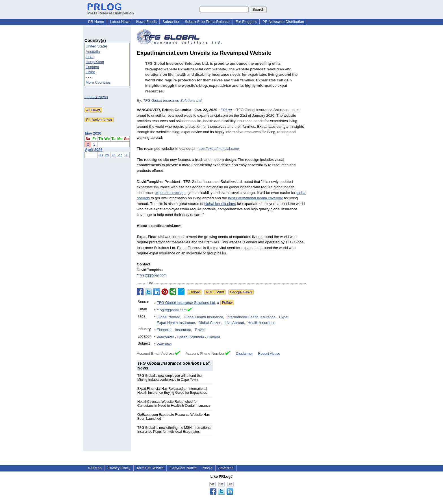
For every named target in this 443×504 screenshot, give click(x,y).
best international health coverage (256, 198)
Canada (214, 337)
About (208, 468)
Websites (164, 344)
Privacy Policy (119, 468)
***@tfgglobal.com (152, 275)
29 (107, 155)
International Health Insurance (251, 317)
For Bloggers (246, 22)
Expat (284, 317)
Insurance (183, 330)
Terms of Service (150, 468)
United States (97, 46)
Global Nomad (169, 317)
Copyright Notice (183, 468)
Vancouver (165, 337)
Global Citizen (210, 323)
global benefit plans (220, 204)
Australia (93, 52)
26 (126, 155)
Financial (164, 330)
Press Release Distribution (111, 11)
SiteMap (95, 468)
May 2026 (93, 133)
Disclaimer (244, 353)
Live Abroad (234, 323)
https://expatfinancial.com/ (218, 149)
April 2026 (94, 150)
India (90, 57)
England (92, 67)
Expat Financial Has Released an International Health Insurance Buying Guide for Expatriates (172, 391)
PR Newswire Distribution (283, 22)
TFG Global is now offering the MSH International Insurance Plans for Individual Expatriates (174, 430)
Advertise (226, 468)
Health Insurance (261, 323)
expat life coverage (170, 193)
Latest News (120, 22)
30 (101, 155)
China (90, 72)
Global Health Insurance (203, 317)
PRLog (226, 110)
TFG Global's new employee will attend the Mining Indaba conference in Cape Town (170, 378)
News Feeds (146, 22)
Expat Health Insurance (176, 323)
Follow (227, 303)
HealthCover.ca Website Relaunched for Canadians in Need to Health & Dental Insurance (174, 404)
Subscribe (171, 22)
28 (114, 155)
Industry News (96, 97)
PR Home (96, 22)
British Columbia (191, 337)
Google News (241, 292)
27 (120, 155)
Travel (199, 330)
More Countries (98, 82)
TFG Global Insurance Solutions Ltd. (173, 100)
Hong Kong (95, 62)
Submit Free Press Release (207, 22)
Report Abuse (269, 353)
